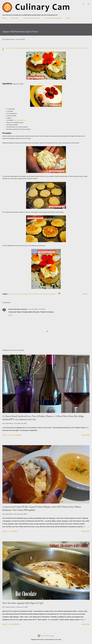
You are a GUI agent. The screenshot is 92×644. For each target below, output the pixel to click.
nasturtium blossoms (37, 294)
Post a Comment (15, 435)
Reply (11, 315)
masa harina (23, 294)
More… (68, 18)
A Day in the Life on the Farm (18, 309)
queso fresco (51, 294)
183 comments (14, 624)
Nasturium (23, 48)
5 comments (13, 531)
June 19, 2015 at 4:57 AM (37, 309)
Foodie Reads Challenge (53, 18)
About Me (15, 18)
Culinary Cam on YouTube (32, 18)
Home (4, 18)
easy (16, 294)
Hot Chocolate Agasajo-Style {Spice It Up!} (23, 603)
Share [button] (85, 294)
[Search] (84, 4)
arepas (11, 294)
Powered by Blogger (46, 636)
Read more (85, 435)
